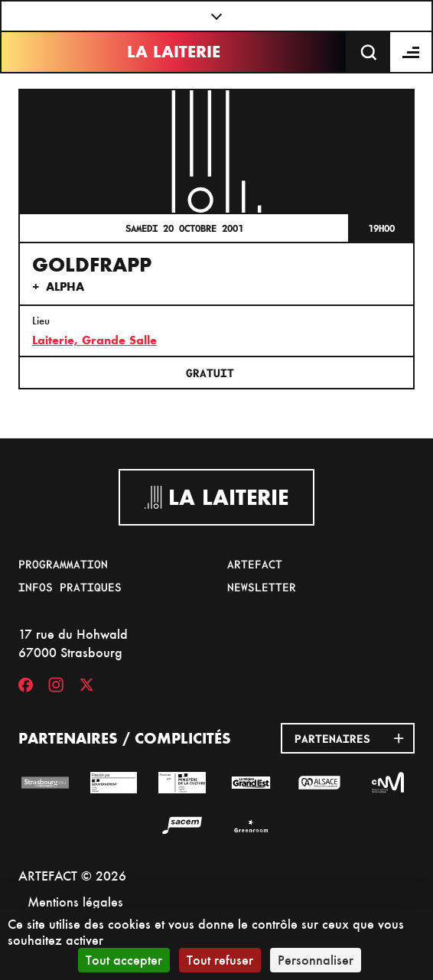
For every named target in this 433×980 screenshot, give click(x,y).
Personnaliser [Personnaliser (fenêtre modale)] (316, 960)
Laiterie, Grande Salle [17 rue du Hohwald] (94, 340)
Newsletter (262, 587)
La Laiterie (174, 52)
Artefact (255, 564)
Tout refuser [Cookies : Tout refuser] (220, 960)
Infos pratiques (70, 587)
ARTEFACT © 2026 (72, 876)
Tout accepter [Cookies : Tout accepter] (124, 960)
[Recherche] (369, 52)
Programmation (63, 564)
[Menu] (412, 52)
